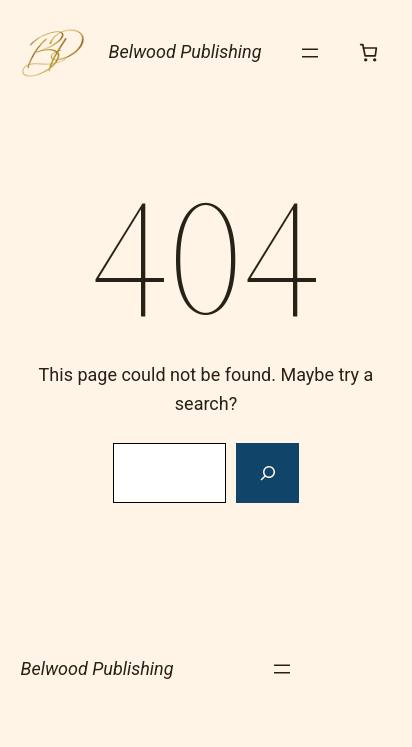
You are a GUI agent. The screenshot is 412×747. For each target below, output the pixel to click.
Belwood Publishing (185, 51)
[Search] (267, 473)
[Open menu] (310, 53)
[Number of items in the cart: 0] (368, 52)
